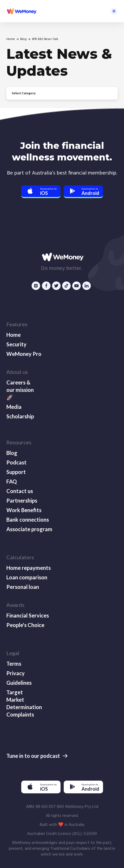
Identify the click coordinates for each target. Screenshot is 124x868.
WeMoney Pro (24, 354)
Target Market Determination (24, 700)
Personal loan (23, 587)
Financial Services (28, 615)
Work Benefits (24, 510)
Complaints (20, 714)
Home (11, 39)
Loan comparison (27, 577)
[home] (21, 11)
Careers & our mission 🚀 (20, 390)
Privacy (16, 673)
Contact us (20, 491)
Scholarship (20, 416)
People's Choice (25, 625)
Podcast (16, 462)
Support (16, 472)
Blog (23, 39)
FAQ (12, 481)
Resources (19, 442)
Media (14, 407)
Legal (13, 653)
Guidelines (19, 683)
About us (17, 372)
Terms (14, 664)
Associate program (29, 529)
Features (17, 324)
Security (16, 344)
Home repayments (29, 568)
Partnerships (22, 500)
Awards (15, 605)
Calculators (20, 557)
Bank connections (28, 520)
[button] (114, 11)
